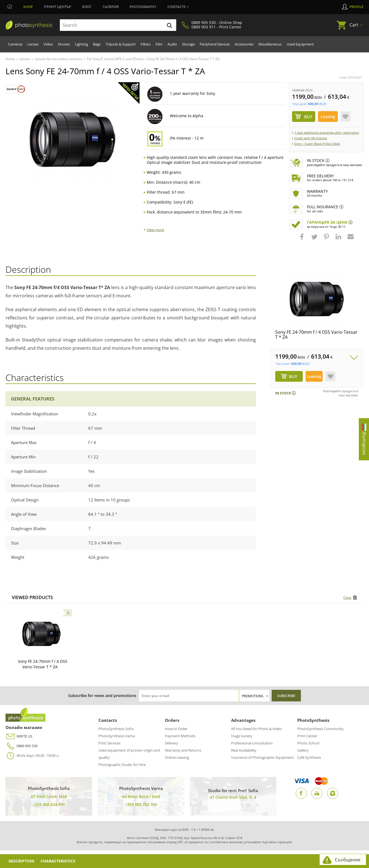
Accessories (244, 44)
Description (22, 861)
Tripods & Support (121, 44)
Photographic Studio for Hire (122, 765)
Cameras (15, 44)
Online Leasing (177, 757)
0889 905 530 (22, 746)
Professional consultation (252, 743)
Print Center (307, 736)
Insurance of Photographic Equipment (262, 757)
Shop (28, 7)
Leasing (328, 117)
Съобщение (348, 860)
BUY (293, 376)
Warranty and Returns (183, 750)
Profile (356, 7)
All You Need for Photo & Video (256, 729)
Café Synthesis (309, 757)
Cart (354, 25)
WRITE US (19, 736)
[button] (303, 239)
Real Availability (244, 750)
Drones (64, 44)
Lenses (33, 44)
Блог (87, 7)
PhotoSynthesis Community (320, 729)
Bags (97, 44)
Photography (143, 7)
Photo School (308, 743)
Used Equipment (300, 44)
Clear (347, 598)
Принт (58, 7)
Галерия (111, 7)
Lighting (81, 44)
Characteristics (59, 861)
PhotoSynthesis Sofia (116, 729)
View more (155, 230)
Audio (172, 44)
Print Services (109, 743)
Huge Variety (242, 736)
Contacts (177, 7)
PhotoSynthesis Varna (117, 736)
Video (48, 44)
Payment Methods (180, 736)
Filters (146, 44)
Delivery (172, 743)
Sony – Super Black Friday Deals (317, 144)
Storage (188, 44)
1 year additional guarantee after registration (327, 133)
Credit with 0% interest (311, 138)
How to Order (176, 729)
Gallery (303, 750)
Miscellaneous (270, 44)
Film (159, 44)
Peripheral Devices (215, 44)
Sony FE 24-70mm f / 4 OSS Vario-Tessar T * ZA (316, 335)
